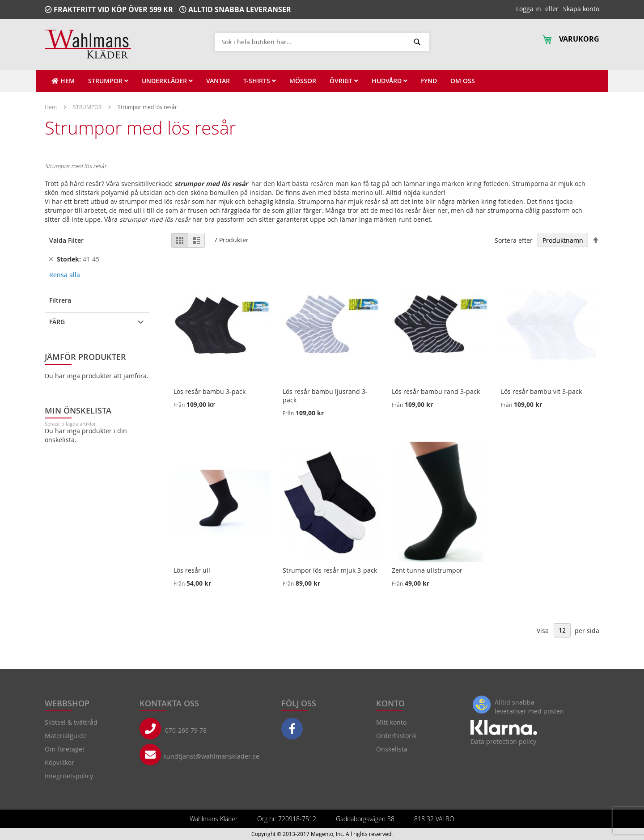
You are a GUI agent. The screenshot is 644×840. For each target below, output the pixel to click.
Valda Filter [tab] (66, 240)
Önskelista (392, 749)
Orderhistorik (396, 736)
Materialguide (66, 736)
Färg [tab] (57, 322)
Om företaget (65, 749)
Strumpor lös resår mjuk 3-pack (330, 570)
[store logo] (88, 44)
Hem (51, 107)
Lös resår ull (192, 570)
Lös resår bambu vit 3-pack (541, 391)
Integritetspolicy (69, 776)
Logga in (529, 9)
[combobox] (322, 42)
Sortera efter (514, 240)
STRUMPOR (88, 107)
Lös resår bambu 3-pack (210, 391)
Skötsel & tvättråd (71, 722)
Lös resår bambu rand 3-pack (436, 391)
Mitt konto (391, 722)
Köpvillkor (59, 762)
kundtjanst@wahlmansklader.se (211, 756)
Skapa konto (581, 9)
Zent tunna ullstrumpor (427, 570)
